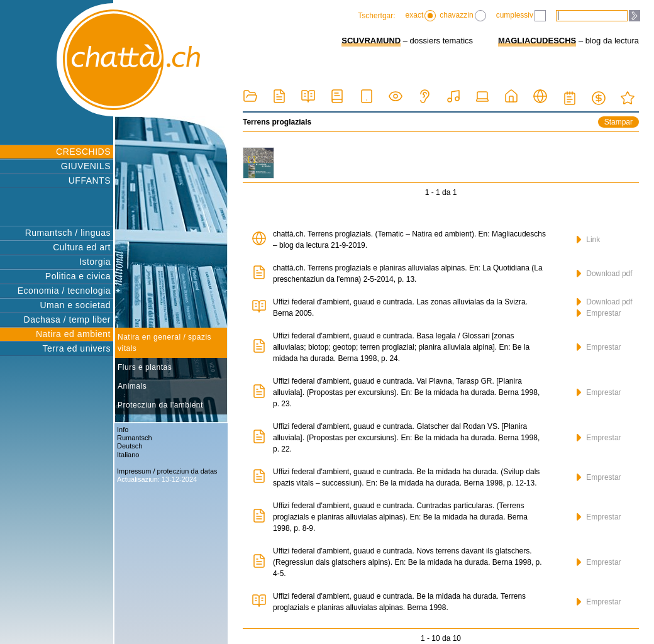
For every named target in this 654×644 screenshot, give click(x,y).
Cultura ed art (82, 247)
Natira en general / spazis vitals (164, 343)
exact (421, 16)
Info (123, 430)
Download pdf (605, 274)
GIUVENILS (86, 166)
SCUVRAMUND (371, 41)
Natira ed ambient (73, 334)
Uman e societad (75, 305)
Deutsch (130, 446)
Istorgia (95, 262)
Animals (132, 386)
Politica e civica (78, 276)
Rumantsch (135, 438)
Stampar (618, 122)
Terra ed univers (77, 348)
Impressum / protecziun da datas (167, 471)
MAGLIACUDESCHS (537, 41)
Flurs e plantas (145, 367)
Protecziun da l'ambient (160, 405)
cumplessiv (521, 16)
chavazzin (463, 16)
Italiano (128, 455)
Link (588, 240)
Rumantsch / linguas (68, 233)
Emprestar (599, 313)
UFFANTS (90, 180)
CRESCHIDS (83, 152)
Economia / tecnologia (64, 291)
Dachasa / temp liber (67, 319)
